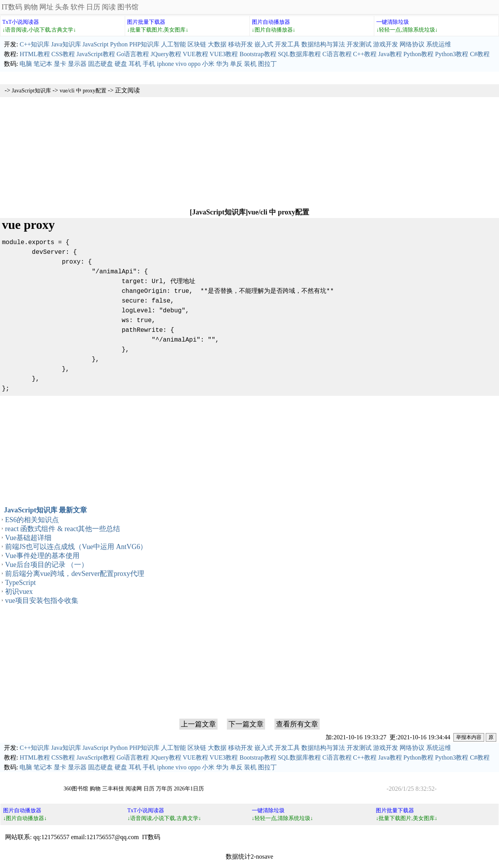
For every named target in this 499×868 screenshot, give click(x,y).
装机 (250, 64)
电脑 (26, 64)
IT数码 (12, 7)
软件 (78, 7)
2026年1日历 (189, 789)
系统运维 (439, 44)
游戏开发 (386, 44)
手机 (149, 64)
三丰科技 (113, 789)
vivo (181, 64)
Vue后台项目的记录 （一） (47, 565)
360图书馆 (76, 789)
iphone (165, 64)
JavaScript (96, 44)
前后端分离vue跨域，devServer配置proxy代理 (75, 574)
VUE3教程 (224, 54)
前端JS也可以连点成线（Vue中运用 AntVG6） (76, 547)
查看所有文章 (297, 724)
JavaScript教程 (96, 54)
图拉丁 (267, 64)
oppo (194, 64)
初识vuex (19, 592)
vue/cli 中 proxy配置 (83, 91)
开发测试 (359, 44)
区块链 (197, 44)
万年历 (164, 789)
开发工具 (287, 44)
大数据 (217, 44)
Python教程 (418, 54)
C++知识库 (35, 44)
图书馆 (128, 7)
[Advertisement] (249, 152)
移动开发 (241, 44)
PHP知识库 (144, 44)
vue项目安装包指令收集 (42, 601)
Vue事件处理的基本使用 (42, 556)
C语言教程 (337, 54)
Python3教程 (452, 54)
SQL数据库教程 (299, 54)
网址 (46, 7)
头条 (62, 7)
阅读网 (134, 789)
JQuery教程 (166, 54)
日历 (93, 7)
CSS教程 (63, 54)
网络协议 (412, 44)
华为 (222, 64)
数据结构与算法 (323, 44)
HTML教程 (35, 54)
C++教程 (365, 54)
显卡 (60, 64)
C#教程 (480, 54)
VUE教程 (196, 54)
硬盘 (121, 64)
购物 (31, 7)
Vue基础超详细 (28, 538)
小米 (208, 64)
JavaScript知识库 (31, 91)
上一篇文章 (198, 724)
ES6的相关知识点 (32, 520)
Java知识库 (66, 44)
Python (119, 44)
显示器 (77, 64)
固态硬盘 (101, 64)
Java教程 (390, 54)
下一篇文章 (246, 724)
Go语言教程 (133, 54)
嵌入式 (264, 44)
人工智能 (173, 44)
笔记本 (43, 64)
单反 (236, 64)
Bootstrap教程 (258, 54)
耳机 (135, 64)
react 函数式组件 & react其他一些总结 (63, 529)
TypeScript (20, 583)
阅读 (109, 7)
